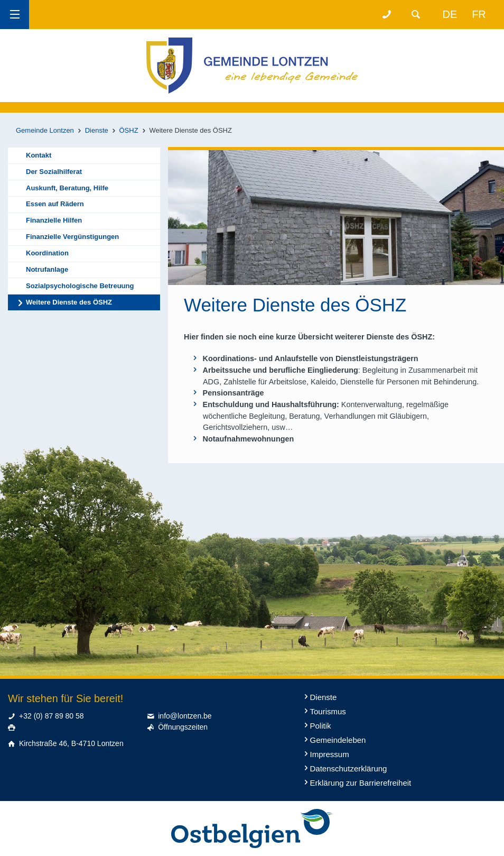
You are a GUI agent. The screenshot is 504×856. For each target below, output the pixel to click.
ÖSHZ (129, 130)
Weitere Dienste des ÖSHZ (69, 302)
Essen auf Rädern (55, 204)
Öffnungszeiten (183, 727)
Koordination (47, 253)
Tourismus (328, 711)
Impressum (330, 754)
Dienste (97, 130)
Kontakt (39, 155)
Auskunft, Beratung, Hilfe (67, 188)
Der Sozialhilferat (54, 172)
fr (479, 14)
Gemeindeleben (338, 740)
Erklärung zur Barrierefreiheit (361, 783)
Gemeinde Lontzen (45, 130)
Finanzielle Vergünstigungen (72, 237)
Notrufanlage (47, 269)
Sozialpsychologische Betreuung (80, 286)
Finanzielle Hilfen (54, 220)
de (450, 14)
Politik (321, 726)
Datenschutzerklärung (349, 768)
